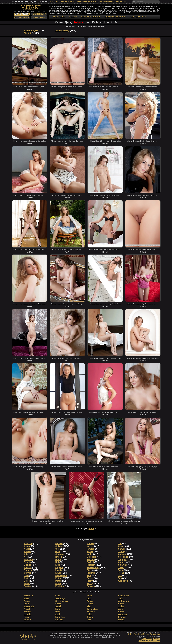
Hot (57, 562)
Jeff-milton (124, 601)
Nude (89, 554)
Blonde (27, 565)
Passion (91, 559)
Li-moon (122, 617)
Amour (27, 546)
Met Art (27, 33)
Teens (121, 573)
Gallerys (59, 546)
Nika (89, 606)
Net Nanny (144, 634)
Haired (59, 557)
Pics (89, 570)
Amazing (28, 543)
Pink (89, 575)
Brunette (28, 570)
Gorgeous (60, 554)
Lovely (59, 570)
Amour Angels (106, 2)
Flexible (59, 620)
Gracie (90, 617)
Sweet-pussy (62, 601)
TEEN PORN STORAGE (91, 17)
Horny (58, 559)
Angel (27, 549)
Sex (120, 543)
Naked (90, 546)
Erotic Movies (39, 14)
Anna (121, 609)
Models (90, 543)
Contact (157, 639)
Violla (121, 606)
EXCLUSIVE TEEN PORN (115, 17)
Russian (91, 586)
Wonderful (123, 581)
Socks (58, 604)
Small (58, 606)
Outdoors (91, 557)
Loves (58, 573)
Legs (58, 565)
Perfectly (91, 565)
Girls (58, 551)
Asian (90, 596)
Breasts (28, 567)
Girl (57, 549)
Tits (120, 575)
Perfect (90, 562)
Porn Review (39, 17)
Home (91, 528)
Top (120, 578)
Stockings (123, 557)
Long (58, 609)
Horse (121, 620)
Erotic (27, 583)
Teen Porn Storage (87, 2)
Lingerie (59, 567)
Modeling (60, 586)
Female (59, 543)
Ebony (121, 612)
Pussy (90, 583)
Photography (93, 567)
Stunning (123, 565)
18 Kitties (54, 2)
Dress (27, 581)
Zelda (89, 614)
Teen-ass (28, 596)
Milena (90, 604)
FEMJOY (73, 17)
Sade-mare (124, 596)
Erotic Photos (22, 14)
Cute (26, 575)
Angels (27, 551)
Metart (59, 581)
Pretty (90, 581)
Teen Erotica (68, 2)
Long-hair (60, 617)
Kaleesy (91, 612)
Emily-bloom (93, 609)
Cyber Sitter (155, 634)
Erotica (27, 586)
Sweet (121, 567)
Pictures (91, 573)
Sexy (121, 546)
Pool (58, 614)
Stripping (123, 559)
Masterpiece (61, 575)
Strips (121, 562)
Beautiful (28, 559)
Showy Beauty (63, 30)
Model (58, 583)
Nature (90, 551)
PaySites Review (22, 17)
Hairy (27, 617)
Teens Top (121, 2)
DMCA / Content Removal (149, 641)
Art (25, 554)
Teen (121, 570)
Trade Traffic (147, 639)
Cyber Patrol (133, 634)
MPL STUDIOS (59, 17)
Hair (89, 598)
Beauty (27, 562)
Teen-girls (29, 606)
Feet (89, 620)
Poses (90, 578)
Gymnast (123, 614)
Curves (27, 573)
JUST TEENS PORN (138, 17)
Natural (90, 549)
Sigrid (121, 604)
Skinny (122, 551)
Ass (26, 557)
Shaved (122, 549)
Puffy (58, 612)
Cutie (27, 578)
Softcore (122, 554)
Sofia (121, 598)
